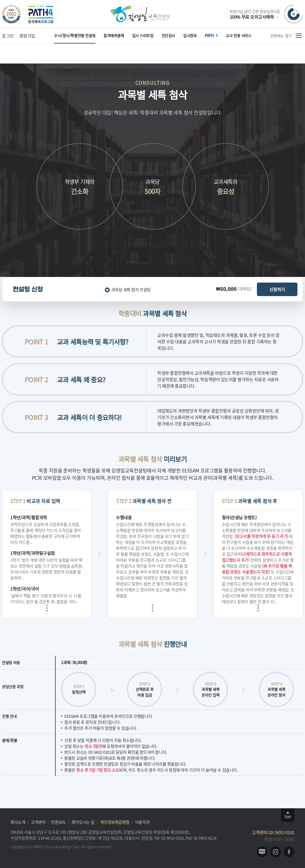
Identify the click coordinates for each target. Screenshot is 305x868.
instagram (276, 852)
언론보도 (58, 822)
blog (262, 852)
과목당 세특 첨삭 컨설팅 (131, 289)
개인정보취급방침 (115, 822)
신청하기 (277, 289)
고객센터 (38, 822)
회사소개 (18, 822)
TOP (288, 815)
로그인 (8, 36)
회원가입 (27, 36)
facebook (289, 852)
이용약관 (142, 822)
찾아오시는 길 (83, 822)
